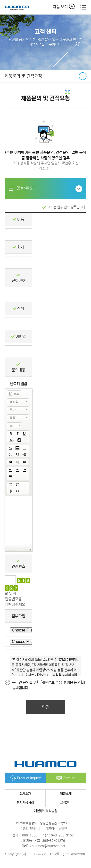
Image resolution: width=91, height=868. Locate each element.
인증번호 (18, 566)
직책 (21, 309)
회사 (21, 247)
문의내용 (18, 370)
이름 (21, 219)
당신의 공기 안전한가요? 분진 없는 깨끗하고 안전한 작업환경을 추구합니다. (45, 42)
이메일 (21, 336)
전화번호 (18, 281)
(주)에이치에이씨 (17, 7)
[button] (14, 394)
